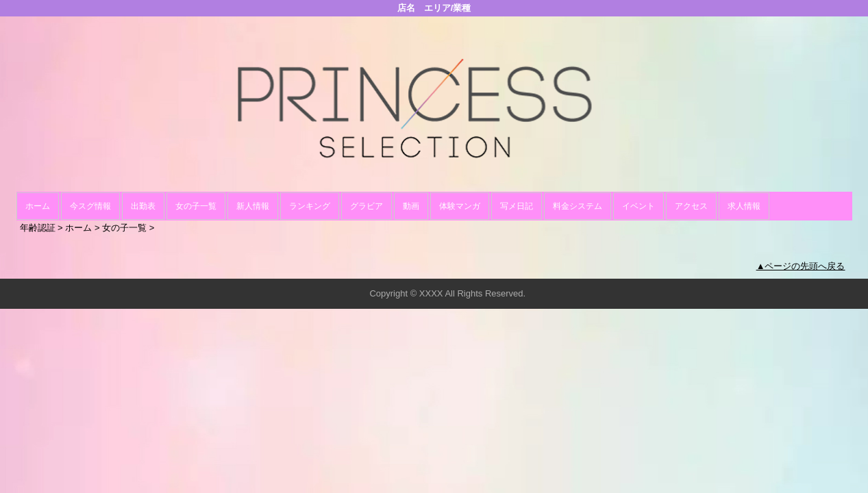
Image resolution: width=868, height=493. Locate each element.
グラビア (367, 206)
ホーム (38, 206)
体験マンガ (460, 206)
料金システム (578, 206)
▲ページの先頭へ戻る (801, 266)
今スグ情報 (90, 206)
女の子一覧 (196, 206)
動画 (411, 206)
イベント (638, 206)
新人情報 (253, 206)
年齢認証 (38, 228)
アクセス (691, 206)
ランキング (310, 206)
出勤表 (143, 206)
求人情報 (744, 206)
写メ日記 (517, 206)
